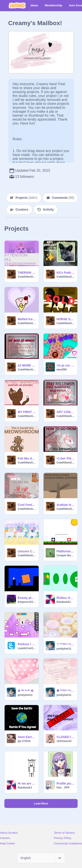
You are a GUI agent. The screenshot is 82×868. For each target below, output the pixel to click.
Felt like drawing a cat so (27, 458)
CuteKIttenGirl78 (27, 277)
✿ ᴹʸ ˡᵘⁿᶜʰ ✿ (26, 691)
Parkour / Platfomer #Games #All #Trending (27, 644)
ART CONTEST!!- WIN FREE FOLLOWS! (66, 412)
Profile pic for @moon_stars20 (66, 783)
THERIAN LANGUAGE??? (27, 273)
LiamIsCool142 (27, 648)
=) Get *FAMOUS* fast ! (66, 458)
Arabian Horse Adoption (66, 505)
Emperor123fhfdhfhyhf (27, 602)
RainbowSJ (64, 602)
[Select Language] (41, 858)
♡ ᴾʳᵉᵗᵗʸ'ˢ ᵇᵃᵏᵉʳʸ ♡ (66, 644)
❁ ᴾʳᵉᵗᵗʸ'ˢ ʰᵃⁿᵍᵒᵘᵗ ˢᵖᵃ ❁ (66, 691)
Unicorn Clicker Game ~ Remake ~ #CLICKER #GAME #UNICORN (27, 551)
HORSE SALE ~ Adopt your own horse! (66, 319)
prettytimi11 (64, 649)
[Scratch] (17, 5)
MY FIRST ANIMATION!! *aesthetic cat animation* (27, 412)
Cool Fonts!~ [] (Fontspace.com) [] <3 (27, 505)
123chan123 (64, 741)
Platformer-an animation (66, 551)
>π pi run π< (66, 365)
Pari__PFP (63, 788)
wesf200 (62, 370)
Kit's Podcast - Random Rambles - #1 (66, 273)
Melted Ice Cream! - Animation (27, 319)
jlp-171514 (24, 741)
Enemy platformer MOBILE (27, 598)
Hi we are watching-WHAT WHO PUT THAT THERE (27, 783)
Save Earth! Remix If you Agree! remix (27, 737)
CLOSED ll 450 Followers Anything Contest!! (66, 737)
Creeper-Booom (66, 555)
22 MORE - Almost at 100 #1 (27, 365)
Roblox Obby (66, 598)
